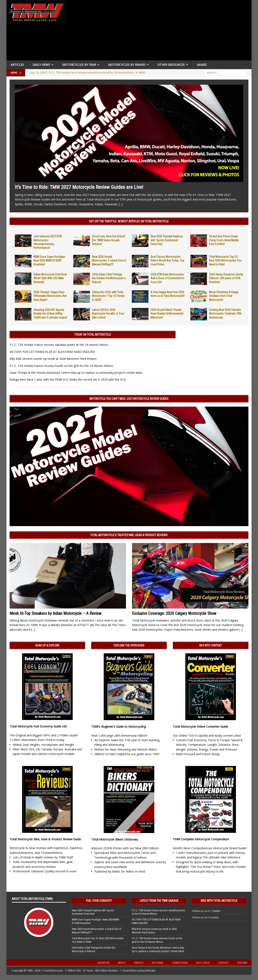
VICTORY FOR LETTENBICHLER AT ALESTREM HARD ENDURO (52, 352)
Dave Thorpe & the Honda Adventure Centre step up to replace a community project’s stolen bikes (76, 373)
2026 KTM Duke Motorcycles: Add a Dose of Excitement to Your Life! (168, 278)
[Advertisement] (161, 31)
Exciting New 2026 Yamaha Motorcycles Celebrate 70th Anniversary (225, 314)
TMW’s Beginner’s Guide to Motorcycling (118, 727)
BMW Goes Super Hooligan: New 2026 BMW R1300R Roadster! (50, 260)
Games (202, 65)
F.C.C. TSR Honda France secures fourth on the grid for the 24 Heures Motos (61, 366)
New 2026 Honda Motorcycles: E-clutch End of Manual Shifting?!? (109, 260)
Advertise (104, 963)
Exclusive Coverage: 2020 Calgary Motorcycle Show (174, 613)
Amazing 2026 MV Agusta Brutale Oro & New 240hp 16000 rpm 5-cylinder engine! (50, 314)
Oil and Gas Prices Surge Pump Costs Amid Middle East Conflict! (224, 240)
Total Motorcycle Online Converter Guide (200, 727)
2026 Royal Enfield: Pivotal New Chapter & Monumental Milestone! (167, 314)
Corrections (180, 963)
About (122, 963)
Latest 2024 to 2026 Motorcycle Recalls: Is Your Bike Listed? (108, 314)
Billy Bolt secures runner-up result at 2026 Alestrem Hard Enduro (53, 359)
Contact (223, 963)
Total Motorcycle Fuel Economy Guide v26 (38, 726)
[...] (121, 204)
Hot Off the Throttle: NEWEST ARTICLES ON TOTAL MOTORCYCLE (129, 221)
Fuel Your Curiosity (99, 901)
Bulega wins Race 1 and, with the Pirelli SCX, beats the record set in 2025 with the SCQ (68, 379)
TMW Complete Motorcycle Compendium (201, 839)
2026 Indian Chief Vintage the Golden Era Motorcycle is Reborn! (109, 278)
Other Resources (171, 65)
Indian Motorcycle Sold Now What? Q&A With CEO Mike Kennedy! (50, 278)
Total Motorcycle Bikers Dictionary (115, 839)
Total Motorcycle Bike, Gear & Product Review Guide (45, 839)
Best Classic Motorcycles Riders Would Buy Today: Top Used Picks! (167, 260)
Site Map (242, 963)
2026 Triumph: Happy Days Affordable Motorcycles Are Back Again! (50, 296)
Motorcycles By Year (79, 65)
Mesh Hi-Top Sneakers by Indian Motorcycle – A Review (55, 613)
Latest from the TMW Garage (159, 901)
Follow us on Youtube (205, 917)
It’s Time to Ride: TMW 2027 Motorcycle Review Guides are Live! (79, 187)
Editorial (158, 963)
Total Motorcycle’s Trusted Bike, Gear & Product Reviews (129, 535)
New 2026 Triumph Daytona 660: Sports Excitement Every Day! (167, 240)
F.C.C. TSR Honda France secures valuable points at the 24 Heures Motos (59, 345)
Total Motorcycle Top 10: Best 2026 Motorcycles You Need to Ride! (225, 260)
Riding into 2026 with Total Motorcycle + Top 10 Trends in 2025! (108, 296)
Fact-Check (203, 963)
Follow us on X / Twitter (206, 911)
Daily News (41, 65)
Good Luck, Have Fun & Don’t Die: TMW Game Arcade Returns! (109, 240)
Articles (17, 65)
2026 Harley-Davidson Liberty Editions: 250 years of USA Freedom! (226, 278)
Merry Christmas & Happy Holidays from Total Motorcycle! (224, 296)
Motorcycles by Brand (127, 65)
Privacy (139, 963)
